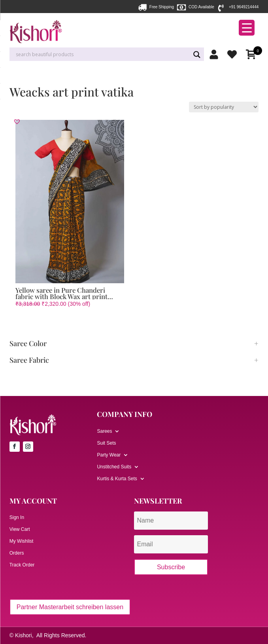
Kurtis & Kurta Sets (117, 479)
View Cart (20, 529)
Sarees (104, 431)
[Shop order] (224, 107)
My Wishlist (22, 541)
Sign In (17, 517)
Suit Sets (106, 443)
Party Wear (109, 455)
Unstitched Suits (114, 467)
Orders (17, 553)
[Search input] (102, 55)
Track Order (22, 565)
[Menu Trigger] (247, 28)
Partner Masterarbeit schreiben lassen (70, 607)
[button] (17, 121)
